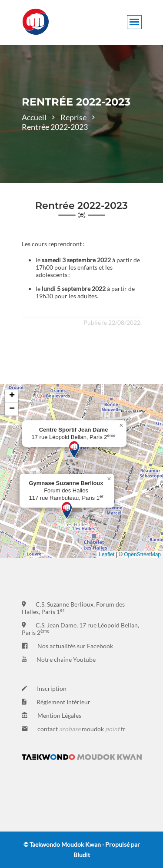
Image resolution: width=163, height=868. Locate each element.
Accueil (34, 117)
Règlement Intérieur (63, 702)
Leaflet (106, 554)
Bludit (82, 855)
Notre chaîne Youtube (66, 659)
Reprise (73, 117)
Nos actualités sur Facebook (75, 646)
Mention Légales (59, 715)
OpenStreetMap (142, 554)
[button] (74, 450)
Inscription (52, 688)
